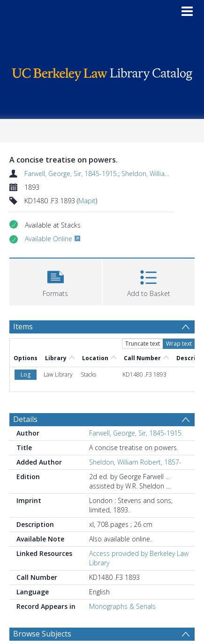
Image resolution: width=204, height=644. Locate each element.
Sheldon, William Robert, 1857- (135, 462)
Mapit (87, 201)
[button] (56, 281)
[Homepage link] (102, 72)
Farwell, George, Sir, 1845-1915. (71, 174)
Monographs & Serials (122, 606)
